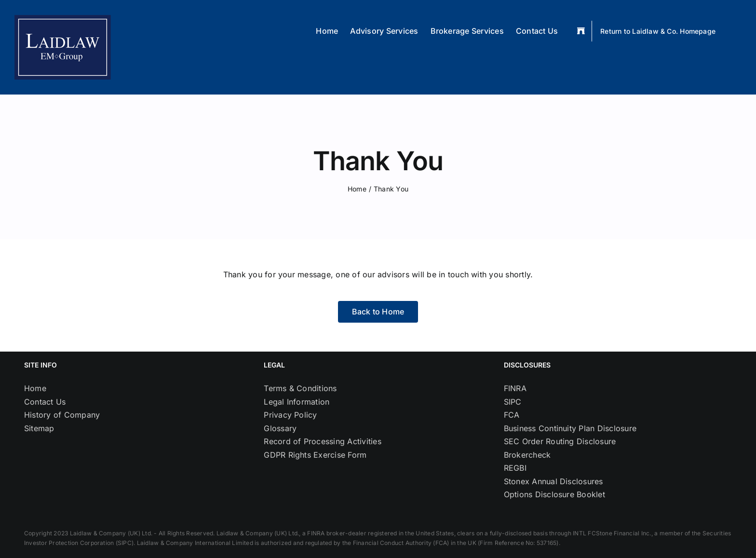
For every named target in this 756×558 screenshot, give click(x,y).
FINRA (515, 388)
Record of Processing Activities (322, 441)
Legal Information (297, 402)
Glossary (280, 428)
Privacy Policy (290, 415)
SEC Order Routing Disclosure (560, 441)
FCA (512, 415)
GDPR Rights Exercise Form (315, 455)
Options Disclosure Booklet (554, 494)
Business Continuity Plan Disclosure (570, 428)
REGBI (515, 468)
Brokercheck (527, 455)
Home (35, 388)
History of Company (62, 415)
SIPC (513, 402)
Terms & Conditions (300, 388)
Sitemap (39, 428)
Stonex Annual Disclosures (553, 481)
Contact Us (45, 402)
